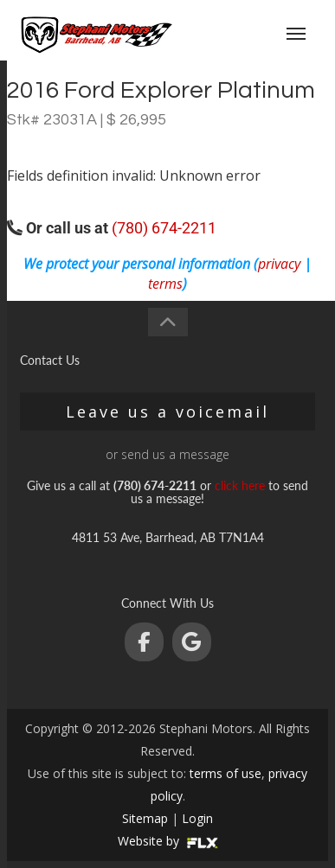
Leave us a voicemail (167, 412)
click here (240, 485)
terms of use (225, 773)
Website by (168, 841)
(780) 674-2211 (164, 228)
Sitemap (145, 818)
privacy (279, 264)
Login (197, 818)
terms (165, 284)
